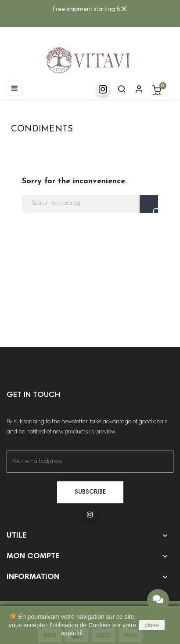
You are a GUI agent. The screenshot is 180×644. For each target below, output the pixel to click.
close (152, 625)
